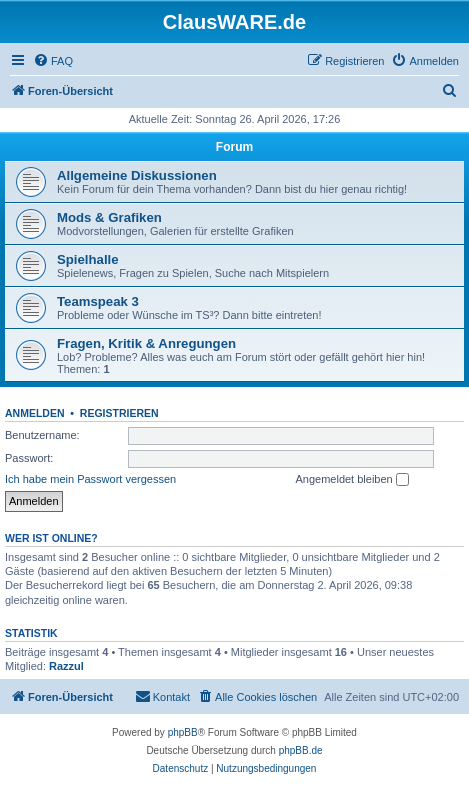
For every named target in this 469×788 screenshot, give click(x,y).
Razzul (66, 666)
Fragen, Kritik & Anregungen (146, 343)
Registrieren (119, 413)
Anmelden (35, 413)
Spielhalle (88, 259)
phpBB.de (301, 750)
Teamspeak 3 (98, 301)
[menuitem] (53, 61)
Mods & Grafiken (109, 217)
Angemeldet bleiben (351, 480)
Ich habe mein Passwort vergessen (90, 479)
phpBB (183, 732)
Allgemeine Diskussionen (137, 175)
